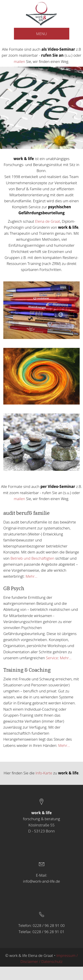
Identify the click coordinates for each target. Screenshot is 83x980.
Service (52, 658)
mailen (19, 61)
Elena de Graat (48, 221)
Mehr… (32, 576)
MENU (41, 34)
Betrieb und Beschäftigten (33, 558)
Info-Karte (43, 773)
